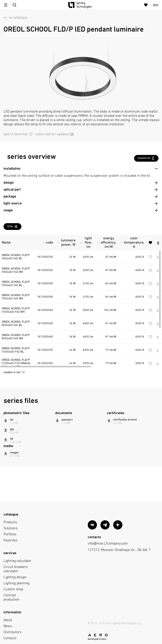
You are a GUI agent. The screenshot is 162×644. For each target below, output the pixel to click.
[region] (81, 300)
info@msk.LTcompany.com (108, 544)
